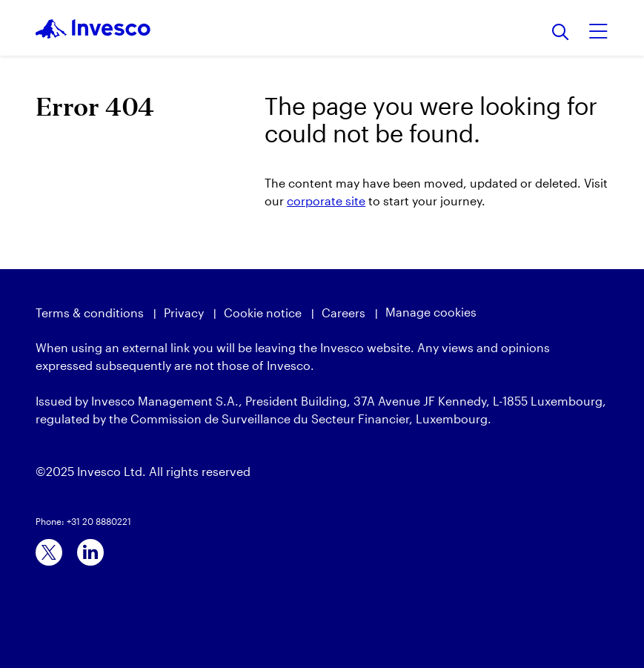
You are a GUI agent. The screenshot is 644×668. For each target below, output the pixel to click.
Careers (343, 312)
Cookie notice (263, 312)
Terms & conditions (90, 312)
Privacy (184, 312)
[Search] (561, 33)
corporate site (326, 201)
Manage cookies (431, 312)
